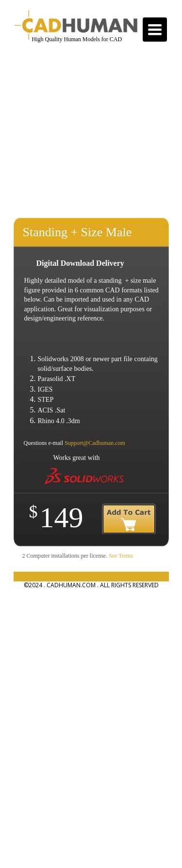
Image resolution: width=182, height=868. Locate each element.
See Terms (121, 556)
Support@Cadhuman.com (95, 443)
